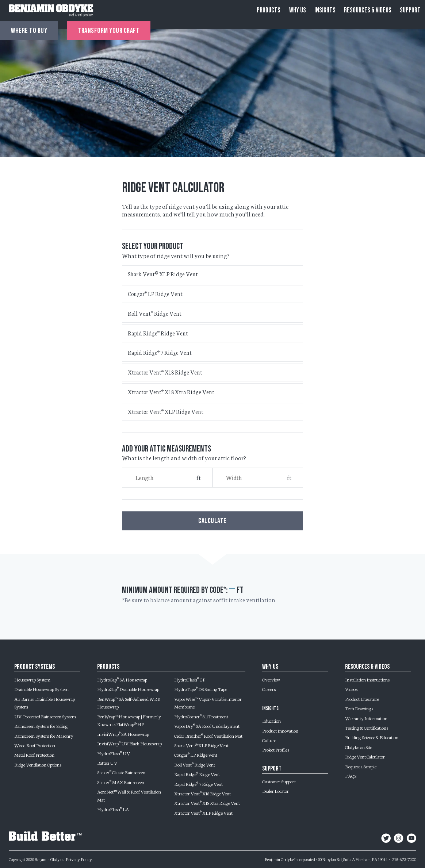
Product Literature (362, 699)
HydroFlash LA (113, 809)
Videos (351, 689)
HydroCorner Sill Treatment (201, 716)
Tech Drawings (359, 708)
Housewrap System (32, 679)
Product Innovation (280, 730)
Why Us (298, 10)
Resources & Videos (368, 10)
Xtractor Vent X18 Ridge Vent (165, 372)
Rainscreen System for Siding (41, 726)
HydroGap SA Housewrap (122, 679)
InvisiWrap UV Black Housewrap (129, 743)
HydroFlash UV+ (114, 753)
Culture (269, 740)
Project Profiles (276, 749)
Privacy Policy (79, 859)
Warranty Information (366, 718)
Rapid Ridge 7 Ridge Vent (160, 352)
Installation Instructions (367, 679)
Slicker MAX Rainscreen (121, 782)
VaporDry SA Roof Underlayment (207, 726)
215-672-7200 (404, 859)
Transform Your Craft (109, 31)
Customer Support (279, 781)
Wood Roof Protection (35, 745)
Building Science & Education (372, 737)
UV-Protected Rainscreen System (45, 716)
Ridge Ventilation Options (38, 764)
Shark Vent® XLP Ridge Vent (163, 274)
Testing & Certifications (367, 727)
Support (410, 10)
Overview (271, 679)
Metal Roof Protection (34, 754)
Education (271, 721)
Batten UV (107, 763)
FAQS (351, 776)
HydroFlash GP (190, 679)
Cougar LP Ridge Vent (155, 294)
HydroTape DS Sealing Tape (201, 689)
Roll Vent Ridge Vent (155, 313)
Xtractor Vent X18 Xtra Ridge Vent (171, 392)
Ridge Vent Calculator (365, 756)
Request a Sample (361, 766)
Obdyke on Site (359, 747)
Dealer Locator (275, 791)
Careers (269, 689)
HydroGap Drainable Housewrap (128, 689)
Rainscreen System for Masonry (44, 736)
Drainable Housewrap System (41, 689)
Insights (325, 10)
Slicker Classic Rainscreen (121, 772)
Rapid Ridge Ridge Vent (158, 333)
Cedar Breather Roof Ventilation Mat (208, 736)
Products (269, 10)
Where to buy (29, 31)
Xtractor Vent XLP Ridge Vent (166, 412)
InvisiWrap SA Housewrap (123, 734)
